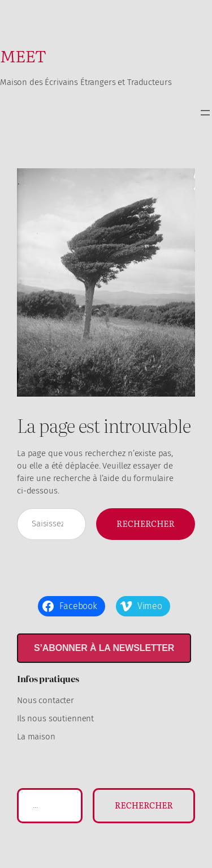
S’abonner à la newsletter (104, 648)
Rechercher (146, 524)
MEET (23, 55)
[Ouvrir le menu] (205, 113)
